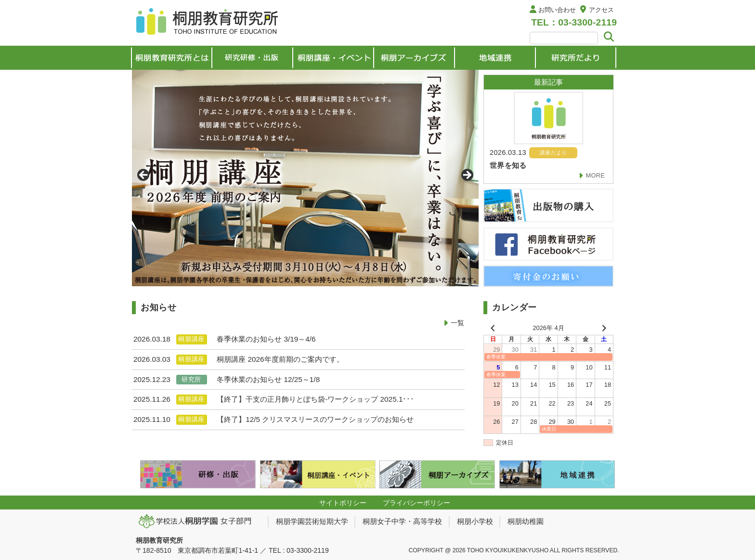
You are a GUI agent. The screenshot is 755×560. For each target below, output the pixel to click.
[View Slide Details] (305, 178)
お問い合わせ (557, 10)
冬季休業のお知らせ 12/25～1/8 (268, 379)
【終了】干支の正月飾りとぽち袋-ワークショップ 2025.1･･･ (315, 399)
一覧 (457, 323)
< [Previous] (144, 176)
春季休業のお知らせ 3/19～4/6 (266, 339)
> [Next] (467, 176)
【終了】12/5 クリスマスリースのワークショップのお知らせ (315, 419)
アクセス (601, 10)
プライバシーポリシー (417, 503)
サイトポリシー (343, 503)
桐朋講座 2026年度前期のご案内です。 (280, 359)
